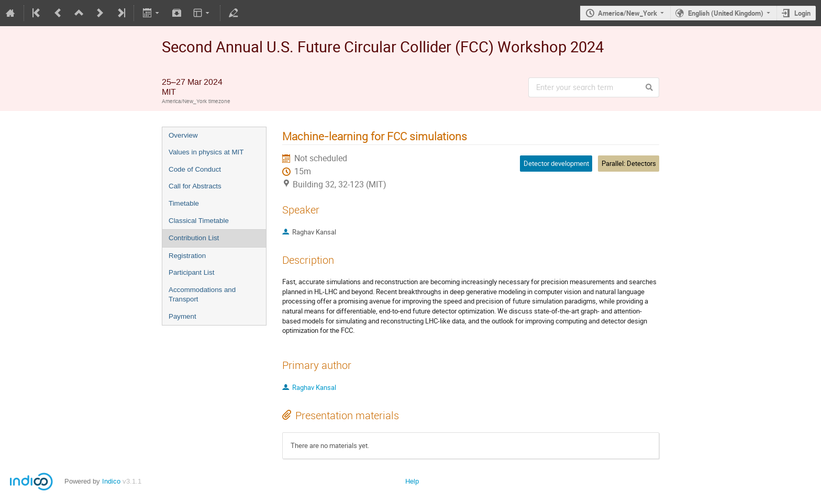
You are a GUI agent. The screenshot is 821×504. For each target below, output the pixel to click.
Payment (182, 316)
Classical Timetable (199, 221)
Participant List (191, 272)
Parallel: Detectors (629, 163)
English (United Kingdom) (726, 13)
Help (412, 481)
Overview (183, 135)
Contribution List (194, 238)
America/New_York (628, 13)
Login (802, 13)
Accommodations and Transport (202, 295)
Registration (187, 256)
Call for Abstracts (195, 186)
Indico (111, 481)
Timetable (184, 203)
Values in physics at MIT (206, 152)
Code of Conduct (195, 169)
